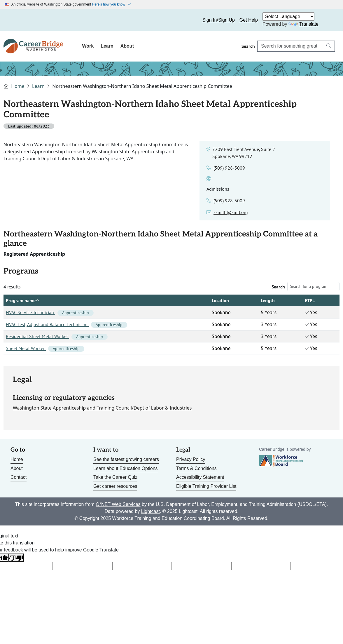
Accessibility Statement (200, 477)
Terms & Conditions (196, 468)
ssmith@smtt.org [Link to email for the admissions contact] (231, 212)
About (127, 46)
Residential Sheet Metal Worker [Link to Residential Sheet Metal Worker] (57, 336)
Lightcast (150, 511)
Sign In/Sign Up (219, 20)
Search (278, 287)
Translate (303, 24)
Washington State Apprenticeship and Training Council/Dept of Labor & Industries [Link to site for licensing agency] (102, 408)
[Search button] (329, 46)
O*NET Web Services (118, 504)
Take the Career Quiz (115, 477)
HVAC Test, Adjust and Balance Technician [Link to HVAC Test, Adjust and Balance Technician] (66, 324)
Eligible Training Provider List (206, 486)
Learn (107, 46)
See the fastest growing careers (126, 459)
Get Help (249, 20)
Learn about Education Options (126, 468)
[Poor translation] (16, 558)
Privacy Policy (191, 459)
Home (18, 86)
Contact (19, 477)
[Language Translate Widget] (288, 16)
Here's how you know (109, 4)
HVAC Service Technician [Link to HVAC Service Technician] (50, 312)
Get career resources (115, 486)
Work (88, 46)
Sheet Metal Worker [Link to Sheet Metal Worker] (45, 348)
